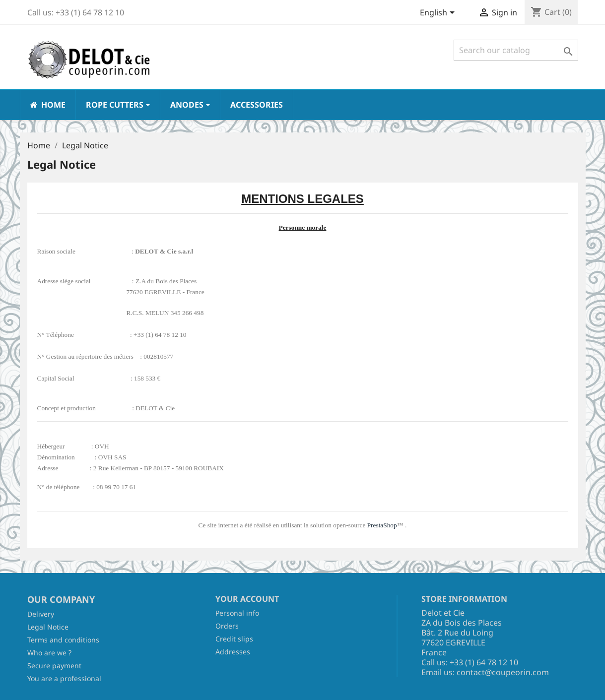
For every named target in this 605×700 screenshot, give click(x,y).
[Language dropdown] (439, 13)
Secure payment (54, 666)
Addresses (233, 652)
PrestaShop (382, 525)
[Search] (516, 50)
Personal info (237, 613)
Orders (227, 626)
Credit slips (234, 639)
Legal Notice (48, 627)
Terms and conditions (63, 640)
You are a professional (64, 678)
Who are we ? (49, 653)
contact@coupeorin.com (503, 672)
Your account (247, 599)
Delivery (41, 614)
